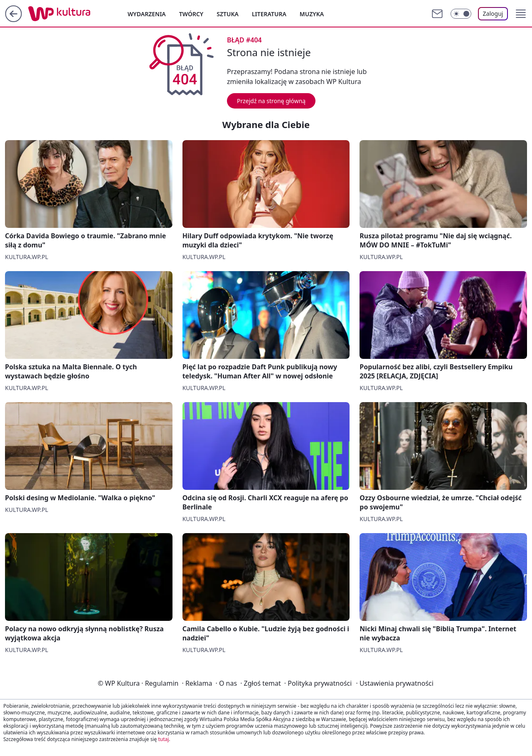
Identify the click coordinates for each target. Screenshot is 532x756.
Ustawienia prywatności (394, 683)
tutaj (163, 739)
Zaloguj (493, 14)
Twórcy (191, 14)
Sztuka (228, 14)
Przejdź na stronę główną (271, 101)
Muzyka (312, 14)
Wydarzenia (147, 14)
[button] (521, 14)
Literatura (269, 14)
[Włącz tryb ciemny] (461, 14)
